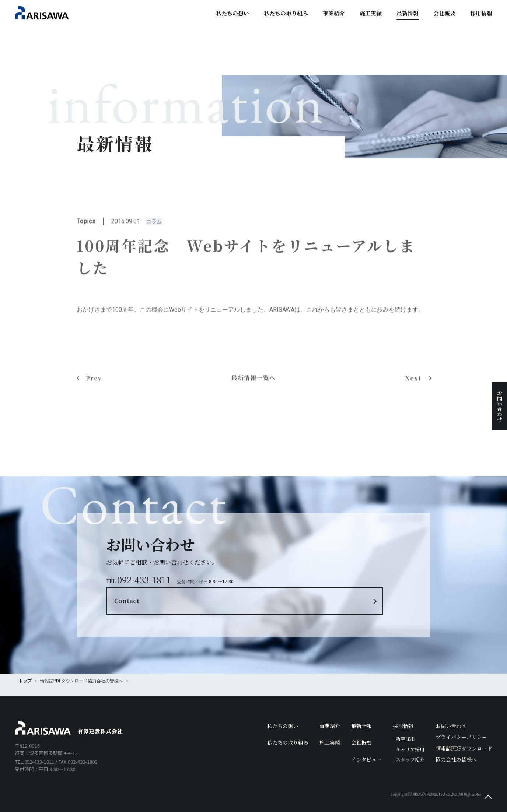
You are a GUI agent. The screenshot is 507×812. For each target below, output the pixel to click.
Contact (293, 572)
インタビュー (366, 744)
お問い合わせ (500, 406)
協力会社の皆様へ (105, 666)
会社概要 (444, 13)
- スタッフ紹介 (409, 744)
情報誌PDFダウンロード (464, 733)
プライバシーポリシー (461, 722)
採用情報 (481, 13)
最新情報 (408, 13)
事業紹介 (334, 13)
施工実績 (371, 13)
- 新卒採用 (404, 723)
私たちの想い (232, 13)
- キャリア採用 (409, 734)
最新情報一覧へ (254, 426)
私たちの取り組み (286, 13)
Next (415, 426)
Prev (94, 426)
